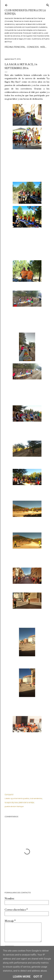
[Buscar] (48, 5)
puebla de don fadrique (14, 806)
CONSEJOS (33, 47)
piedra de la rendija (26, 802)
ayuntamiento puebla (20, 798)
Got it (38, 977)
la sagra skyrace (11, 802)
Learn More (22, 977)
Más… (43, 47)
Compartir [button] (9, 795)
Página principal (15, 47)
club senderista (36, 798)
